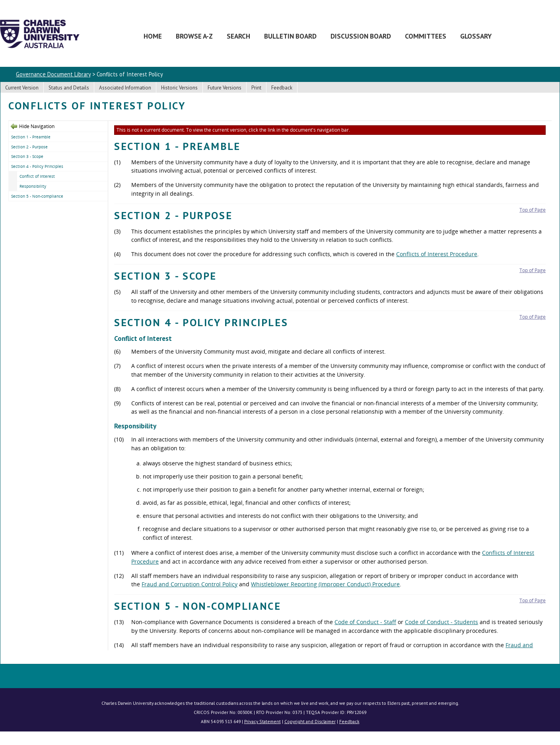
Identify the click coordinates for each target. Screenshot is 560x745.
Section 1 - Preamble (31, 137)
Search (238, 36)
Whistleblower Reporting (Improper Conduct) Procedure (325, 584)
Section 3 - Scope (27, 156)
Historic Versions (179, 88)
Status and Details (69, 88)
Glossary (476, 36)
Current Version (22, 88)
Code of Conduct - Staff (365, 622)
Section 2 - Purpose (29, 147)
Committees (426, 36)
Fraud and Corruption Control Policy (190, 584)
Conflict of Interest (37, 176)
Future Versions (225, 88)
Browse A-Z (194, 36)
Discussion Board (361, 36)
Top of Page (533, 210)
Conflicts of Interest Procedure (437, 254)
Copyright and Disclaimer (310, 721)
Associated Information (125, 88)
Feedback (282, 88)
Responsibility (33, 186)
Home (153, 36)
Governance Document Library (53, 74)
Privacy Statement (262, 721)
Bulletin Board (290, 36)
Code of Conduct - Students (441, 622)
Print (256, 88)
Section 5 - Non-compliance (37, 196)
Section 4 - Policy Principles (37, 166)
